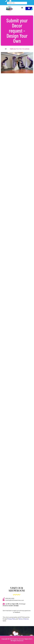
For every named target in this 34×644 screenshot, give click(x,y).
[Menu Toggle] (22, 8)
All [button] (6, 49)
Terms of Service (24, 619)
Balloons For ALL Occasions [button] (20, 49)
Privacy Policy (11, 619)
